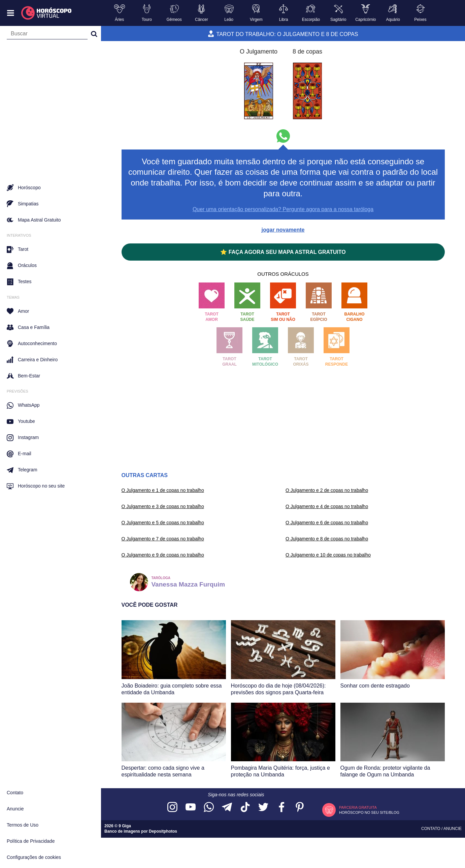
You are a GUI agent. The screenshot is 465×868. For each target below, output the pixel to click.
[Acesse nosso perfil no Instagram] (172, 808)
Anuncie (15, 809)
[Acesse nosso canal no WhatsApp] (209, 808)
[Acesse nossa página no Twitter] (263, 808)
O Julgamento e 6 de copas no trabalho (327, 523)
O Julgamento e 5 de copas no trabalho (163, 523)
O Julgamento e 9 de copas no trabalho (163, 555)
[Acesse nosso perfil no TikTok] (245, 808)
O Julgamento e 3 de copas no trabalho (163, 506)
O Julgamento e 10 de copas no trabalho (328, 555)
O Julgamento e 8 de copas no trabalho (327, 539)
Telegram (22, 470)
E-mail (19, 454)
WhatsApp (23, 405)
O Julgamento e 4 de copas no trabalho (327, 506)
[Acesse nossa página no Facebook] (281, 808)
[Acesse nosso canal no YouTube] (191, 808)
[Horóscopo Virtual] (47, 13)
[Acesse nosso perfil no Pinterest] (300, 808)
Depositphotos (163, 831)
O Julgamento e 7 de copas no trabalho (163, 539)
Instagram (23, 438)
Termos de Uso (23, 825)
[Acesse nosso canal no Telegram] (227, 808)
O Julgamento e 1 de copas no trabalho (163, 490)
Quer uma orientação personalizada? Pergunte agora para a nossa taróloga (283, 209)
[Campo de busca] (47, 35)
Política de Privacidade (31, 841)
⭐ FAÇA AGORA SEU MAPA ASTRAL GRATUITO (283, 252)
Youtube (21, 422)
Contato (15, 793)
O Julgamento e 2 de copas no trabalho (327, 490)
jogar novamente (283, 230)
